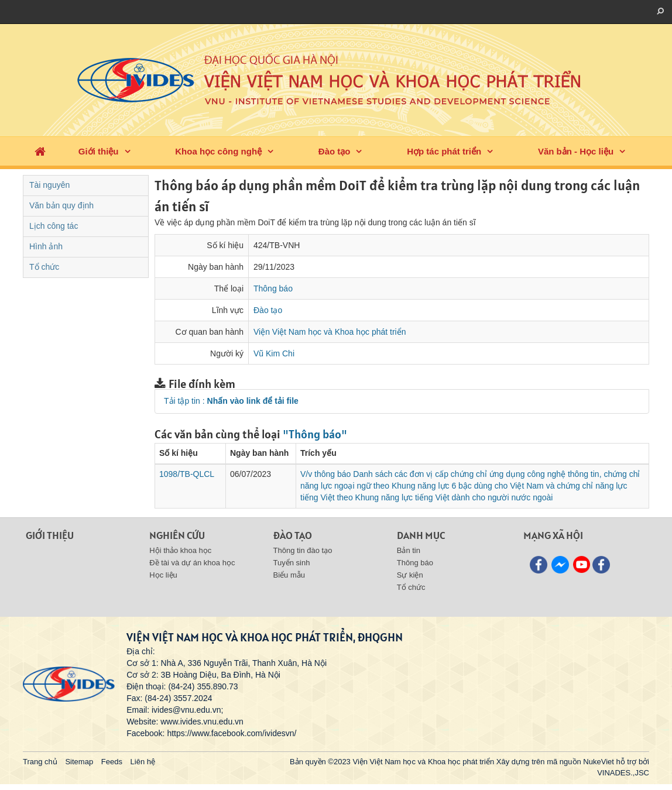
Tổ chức (44, 267)
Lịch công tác (54, 226)
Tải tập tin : (231, 401)
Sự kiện (410, 575)
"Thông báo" (315, 434)
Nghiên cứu (177, 535)
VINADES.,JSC (623, 773)
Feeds (112, 762)
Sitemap (79, 762)
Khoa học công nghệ (218, 151)
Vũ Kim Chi (274, 353)
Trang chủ (40, 762)
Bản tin (409, 550)
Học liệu (163, 575)
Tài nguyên (49, 185)
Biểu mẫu (289, 575)
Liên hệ (143, 762)
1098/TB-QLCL (187, 474)
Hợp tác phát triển (444, 151)
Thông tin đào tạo (303, 550)
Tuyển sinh (292, 563)
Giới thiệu (99, 151)
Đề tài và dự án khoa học (192, 563)
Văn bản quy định (61, 205)
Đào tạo (335, 151)
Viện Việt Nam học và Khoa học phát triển (330, 332)
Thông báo (273, 288)
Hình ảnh (46, 246)
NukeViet (599, 762)
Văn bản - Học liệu (576, 151)
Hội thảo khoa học (180, 550)
